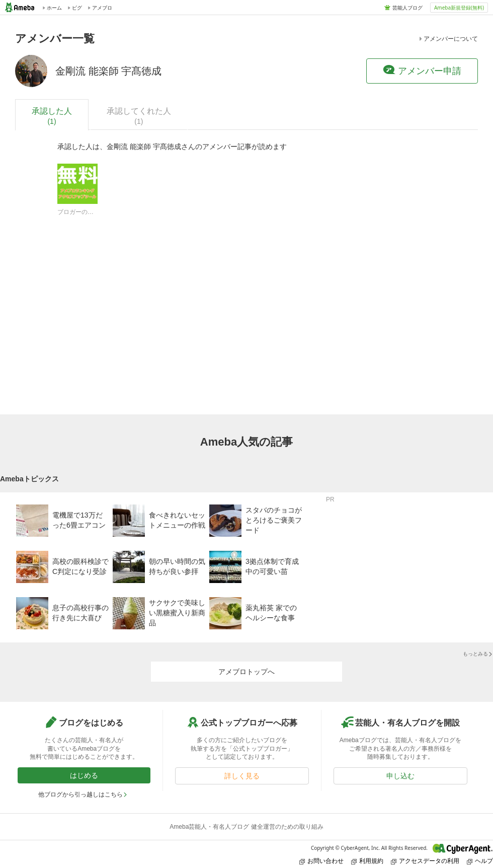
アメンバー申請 (422, 70)
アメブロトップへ (247, 672)
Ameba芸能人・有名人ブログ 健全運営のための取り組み (246, 827)
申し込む (400, 776)
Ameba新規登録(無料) (459, 8)
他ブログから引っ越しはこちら (83, 794)
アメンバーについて (448, 39)
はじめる (84, 775)
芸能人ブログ (407, 8)
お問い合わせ (321, 861)
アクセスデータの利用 (425, 861)
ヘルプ (480, 861)
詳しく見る (242, 776)
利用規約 (367, 861)
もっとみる (478, 654)
